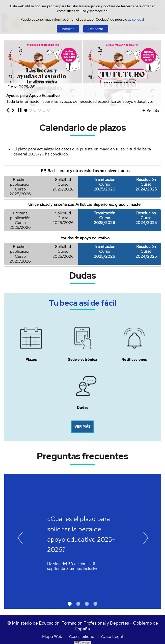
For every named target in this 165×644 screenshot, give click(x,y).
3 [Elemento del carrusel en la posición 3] (34, 112)
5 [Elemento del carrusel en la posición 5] (43, 112)
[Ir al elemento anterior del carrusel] (8, 110)
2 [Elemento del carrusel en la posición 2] (30, 112)
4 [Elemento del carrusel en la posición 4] (39, 112)
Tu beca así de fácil (83, 303)
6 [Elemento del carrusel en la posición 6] (48, 112)
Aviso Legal (112, 636)
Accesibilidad (82, 636)
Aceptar (68, 29)
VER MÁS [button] (82, 426)
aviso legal (136, 19)
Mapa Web (52, 636)
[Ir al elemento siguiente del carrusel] (13, 110)
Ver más (150, 110)
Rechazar (96, 29)
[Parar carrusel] (20, 110)
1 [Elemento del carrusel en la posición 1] (25, 112)
